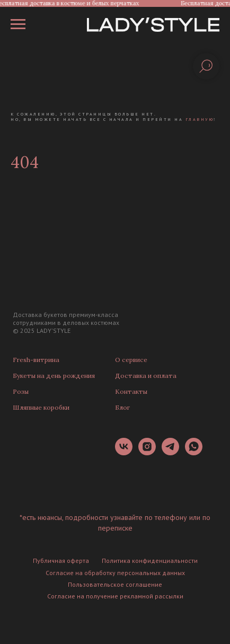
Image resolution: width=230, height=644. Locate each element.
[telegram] (170, 452)
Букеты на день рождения (54, 376)
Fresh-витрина (36, 360)
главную (200, 119)
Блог (122, 407)
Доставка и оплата (146, 376)
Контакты (131, 391)
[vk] (124, 452)
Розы (21, 391)
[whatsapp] (194, 452)
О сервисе (131, 360)
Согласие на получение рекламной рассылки (115, 596)
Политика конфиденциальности (150, 561)
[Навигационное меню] (18, 24)
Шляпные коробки (41, 407)
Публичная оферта (61, 561)
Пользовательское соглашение (115, 584)
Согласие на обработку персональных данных (115, 573)
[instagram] (147, 452)
